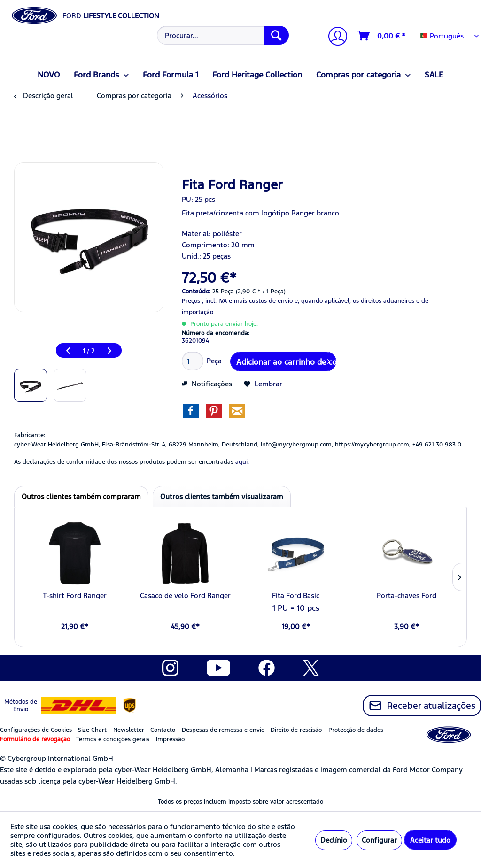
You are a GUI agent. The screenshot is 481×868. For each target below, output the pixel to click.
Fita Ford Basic (296, 595)
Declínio (334, 840)
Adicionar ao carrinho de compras (286, 361)
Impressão (170, 739)
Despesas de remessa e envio (223, 730)
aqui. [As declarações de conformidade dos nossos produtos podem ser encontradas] (242, 462)
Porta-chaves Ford (407, 595)
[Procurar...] (223, 35)
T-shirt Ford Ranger (75, 595)
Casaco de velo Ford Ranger (185, 595)
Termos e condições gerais (113, 739)
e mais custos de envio (261, 301)
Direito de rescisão (296, 730)
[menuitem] (222, 35)
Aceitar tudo (430, 840)
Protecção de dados (356, 730)
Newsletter (129, 730)
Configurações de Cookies (36, 730)
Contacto (163, 730)
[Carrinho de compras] (382, 36)
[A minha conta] (334, 37)
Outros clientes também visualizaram (222, 496)
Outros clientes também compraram (81, 496)
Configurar (379, 840)
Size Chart (92, 730)
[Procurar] (276, 35)
